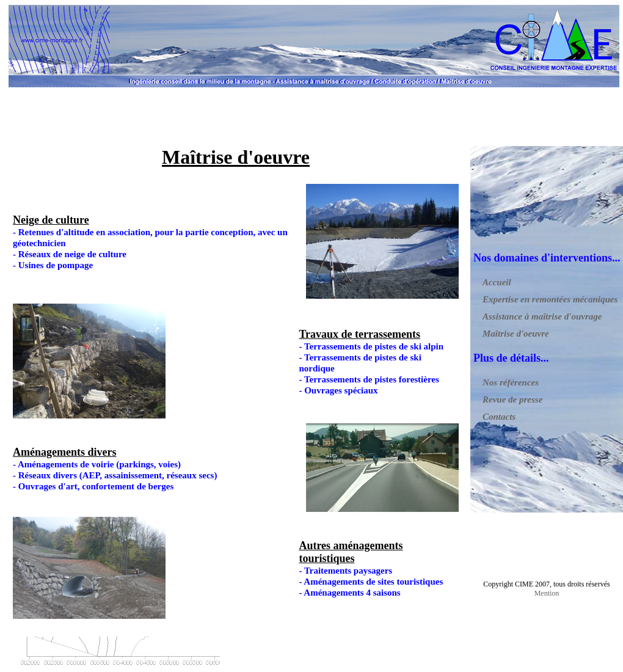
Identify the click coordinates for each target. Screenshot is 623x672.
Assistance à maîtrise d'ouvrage (542, 316)
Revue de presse (512, 400)
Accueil (497, 282)
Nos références (511, 382)
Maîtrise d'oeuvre (516, 334)
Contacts (499, 417)
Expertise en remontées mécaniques (550, 299)
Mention (547, 593)
